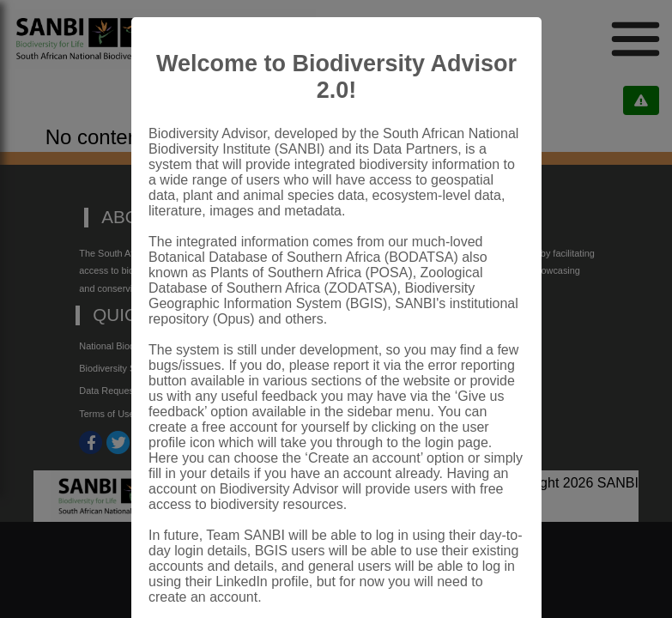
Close (486, 570)
